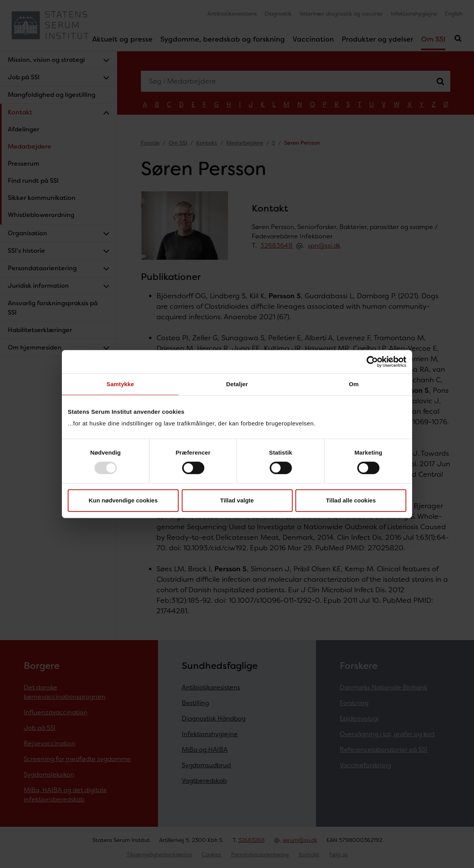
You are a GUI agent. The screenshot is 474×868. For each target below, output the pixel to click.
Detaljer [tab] (237, 384)
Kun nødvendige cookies (123, 500)
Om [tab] (354, 384)
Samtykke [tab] (120, 384)
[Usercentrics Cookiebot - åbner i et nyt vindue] (372, 362)
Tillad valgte (237, 500)
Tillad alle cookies (351, 500)
